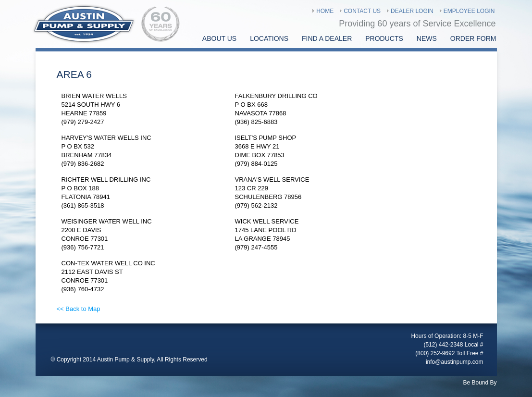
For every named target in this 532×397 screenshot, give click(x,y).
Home (325, 11)
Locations (269, 38)
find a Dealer (327, 38)
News (427, 38)
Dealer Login (412, 11)
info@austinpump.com (455, 362)
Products (384, 38)
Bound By (484, 383)
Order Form (473, 38)
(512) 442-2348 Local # (453, 345)
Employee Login (469, 11)
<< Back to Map (79, 309)
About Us (219, 38)
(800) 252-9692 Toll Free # (449, 353)
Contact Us (362, 11)
